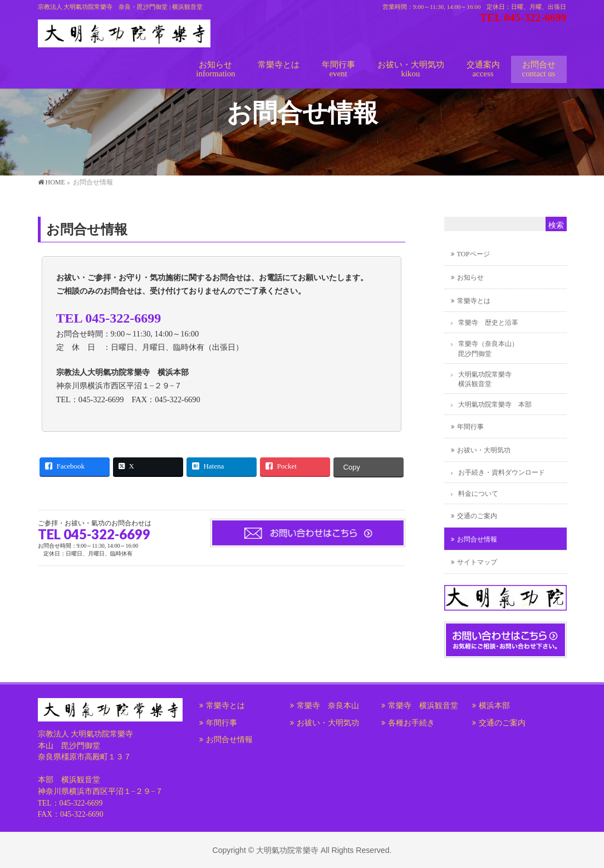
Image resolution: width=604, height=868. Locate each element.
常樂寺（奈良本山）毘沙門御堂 (488, 348)
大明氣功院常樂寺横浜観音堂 (485, 379)
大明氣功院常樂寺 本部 (495, 404)
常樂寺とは (474, 301)
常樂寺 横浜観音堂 (423, 706)
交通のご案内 (477, 516)
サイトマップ (477, 562)
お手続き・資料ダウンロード (502, 472)
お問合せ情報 (477, 539)
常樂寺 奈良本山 (328, 706)
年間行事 (470, 427)
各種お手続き (411, 723)
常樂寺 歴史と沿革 (488, 323)
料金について (478, 494)
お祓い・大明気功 (484, 450)
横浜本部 (494, 706)
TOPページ (473, 254)
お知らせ (470, 277)
